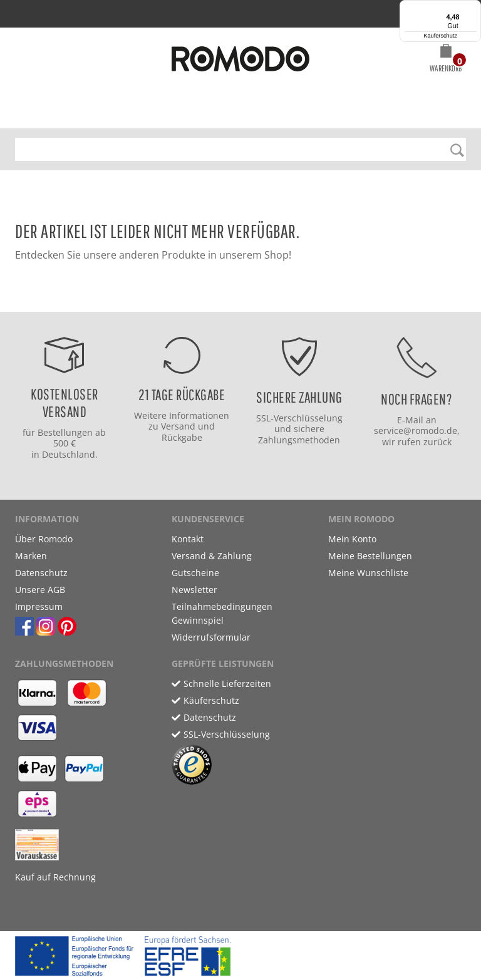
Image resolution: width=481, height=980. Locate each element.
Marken (31, 556)
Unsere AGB (40, 590)
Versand (178, 426)
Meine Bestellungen (370, 556)
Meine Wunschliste (368, 573)
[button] (446, 60)
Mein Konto (352, 539)
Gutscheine (195, 573)
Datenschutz (41, 573)
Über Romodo (44, 539)
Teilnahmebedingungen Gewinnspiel (222, 613)
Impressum (39, 606)
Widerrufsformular (211, 637)
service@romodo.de (416, 431)
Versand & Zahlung (212, 556)
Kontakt (188, 539)
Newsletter (194, 590)
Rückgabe (182, 437)
